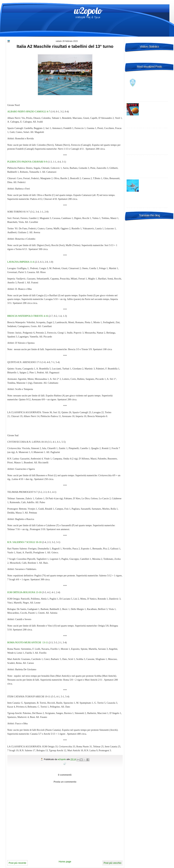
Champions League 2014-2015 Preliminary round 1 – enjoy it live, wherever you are (148, 135)
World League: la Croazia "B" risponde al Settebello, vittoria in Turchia (154, 184)
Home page (65, 862)
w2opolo (88, 11)
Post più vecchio (112, 863)
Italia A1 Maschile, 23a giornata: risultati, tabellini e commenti (154, 108)
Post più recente (17, 863)
